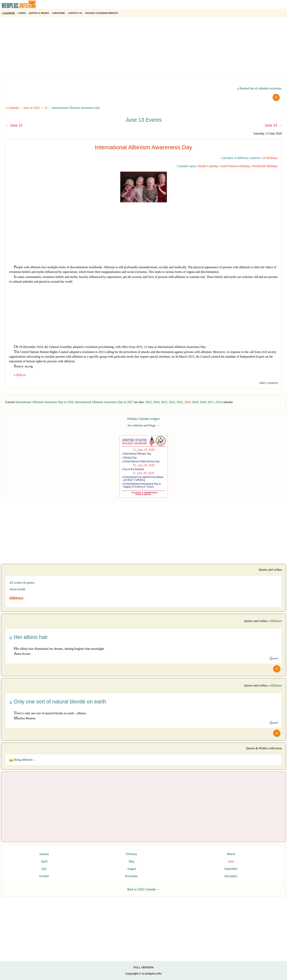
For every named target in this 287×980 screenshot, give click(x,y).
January (44, 854)
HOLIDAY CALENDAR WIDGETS (101, 13)
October (44, 876)
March (231, 854)
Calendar (13, 108)
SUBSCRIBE (58, 13)
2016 (218, 402)
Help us (20, 375)
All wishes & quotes (22, 583)
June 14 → (273, 125)
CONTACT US (75, 13)
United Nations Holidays (235, 166)
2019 (195, 402)
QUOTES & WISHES (39, 13)
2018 (203, 402)
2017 (211, 402)
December (231, 876)
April (44, 861)
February (132, 854)
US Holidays (270, 158)
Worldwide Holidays (265, 166)
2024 (156, 402)
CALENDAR (8, 13)
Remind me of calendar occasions (259, 88)
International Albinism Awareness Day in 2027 (104, 402)
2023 (164, 402)
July (44, 869)
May (131, 861)
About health (17, 589)
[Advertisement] (117, 48)
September (231, 869)
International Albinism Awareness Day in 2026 (44, 402)
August (132, 869)
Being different (22, 760)
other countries (269, 383)
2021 (180, 402)
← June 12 (14, 125)
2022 (172, 402)
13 (46, 108)
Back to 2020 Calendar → (143, 889)
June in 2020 (31, 108)
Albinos (275, 621)
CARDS (21, 13)
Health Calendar (208, 166)
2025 (148, 402)
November (132, 876)
